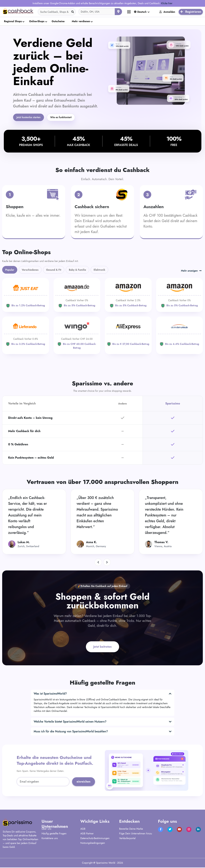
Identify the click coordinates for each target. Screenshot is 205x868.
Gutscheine (58, 21)
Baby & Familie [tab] (77, 270)
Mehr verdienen (81, 21)
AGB (83, 829)
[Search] (57, 12)
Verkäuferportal (127, 839)
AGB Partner (87, 834)
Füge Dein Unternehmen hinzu (136, 834)
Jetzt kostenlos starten (31, 118)
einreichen (84, 782)
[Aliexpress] (128, 334)
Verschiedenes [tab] (30, 270)
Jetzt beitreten (102, 647)
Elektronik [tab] (100, 270)
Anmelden (167, 12)
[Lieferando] (26, 334)
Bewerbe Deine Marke (131, 829)
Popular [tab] (10, 270)
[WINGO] (77, 336)
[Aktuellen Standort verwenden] (118, 12)
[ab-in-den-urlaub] (180, 334)
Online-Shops (37, 21)
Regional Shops (13, 21)
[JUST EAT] (26, 295)
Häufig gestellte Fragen (54, 834)
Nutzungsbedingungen (93, 843)
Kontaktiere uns (50, 839)
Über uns (46, 829)
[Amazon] (77, 295)
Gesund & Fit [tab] (54, 270)
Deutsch (140, 12)
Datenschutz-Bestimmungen (95, 839)
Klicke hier (167, 3)
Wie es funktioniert (67, 118)
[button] (98, 563)
